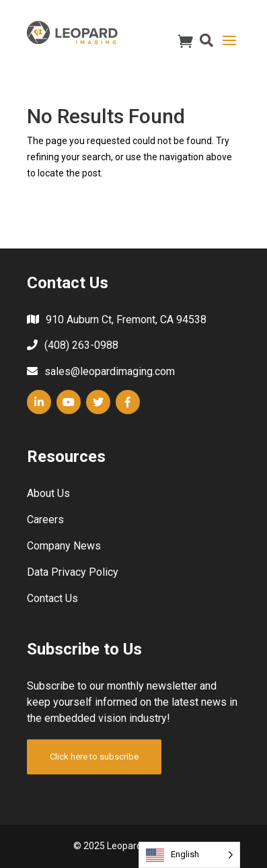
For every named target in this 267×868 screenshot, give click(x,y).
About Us (48, 493)
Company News (64, 546)
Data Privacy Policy (73, 572)
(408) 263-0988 (81, 345)
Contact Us (52, 598)
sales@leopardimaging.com (110, 371)
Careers (45, 520)
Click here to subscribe (94, 757)
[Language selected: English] (189, 855)
